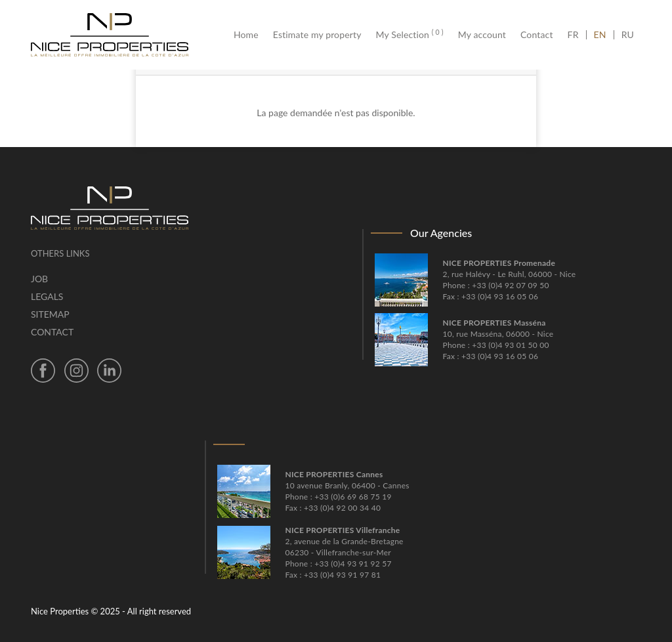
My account (482, 35)
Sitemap (50, 314)
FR (577, 35)
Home (250, 35)
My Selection (410, 35)
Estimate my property (317, 35)
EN (600, 35)
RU (628, 35)
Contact (537, 35)
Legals (47, 296)
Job (39, 279)
